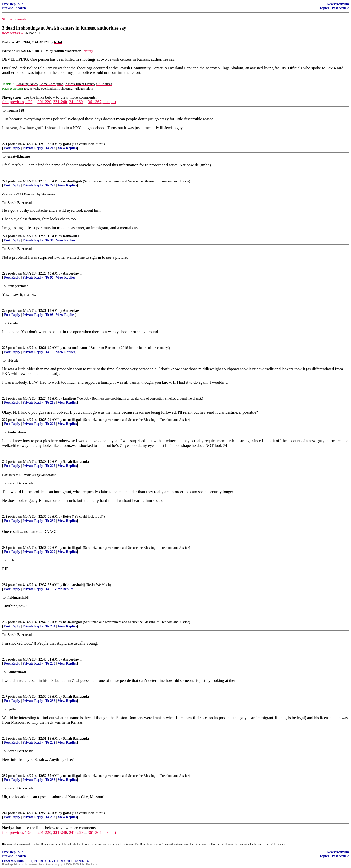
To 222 (50, 424)
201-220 (44, 102)
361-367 (95, 102)
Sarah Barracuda (76, 462)
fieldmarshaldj (74, 585)
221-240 (60, 102)
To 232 (50, 743)
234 (5, 585)
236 (5, 659)
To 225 (50, 466)
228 (5, 398)
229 (5, 420)
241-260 (76, 102)
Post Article (340, 8)
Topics (324, 8)
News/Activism (338, 4)
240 (5, 813)
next (106, 102)
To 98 (50, 315)
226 (5, 311)
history (88, 51)
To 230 (50, 521)
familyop (69, 398)
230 (5, 462)
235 (5, 622)
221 (5, 144)
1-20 (29, 102)
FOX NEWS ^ (13, 33)
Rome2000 (71, 236)
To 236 (50, 701)
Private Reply (33, 148)
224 (5, 236)
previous (17, 102)
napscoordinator (75, 348)
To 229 (50, 552)
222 (5, 181)
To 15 (50, 352)
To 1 (49, 589)
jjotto (67, 144)
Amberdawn (72, 273)
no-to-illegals (72, 181)
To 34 (50, 240)
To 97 (50, 277)
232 (5, 517)
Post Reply (12, 148)
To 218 (50, 148)
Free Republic (13, 4)
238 (5, 738)
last (113, 102)
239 (5, 776)
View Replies (67, 148)
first (5, 102)
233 (5, 548)
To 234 (50, 626)
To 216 (50, 403)
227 (5, 348)
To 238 (50, 780)
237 (5, 697)
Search (21, 8)
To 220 (50, 185)
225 (5, 273)
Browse (8, 8)
